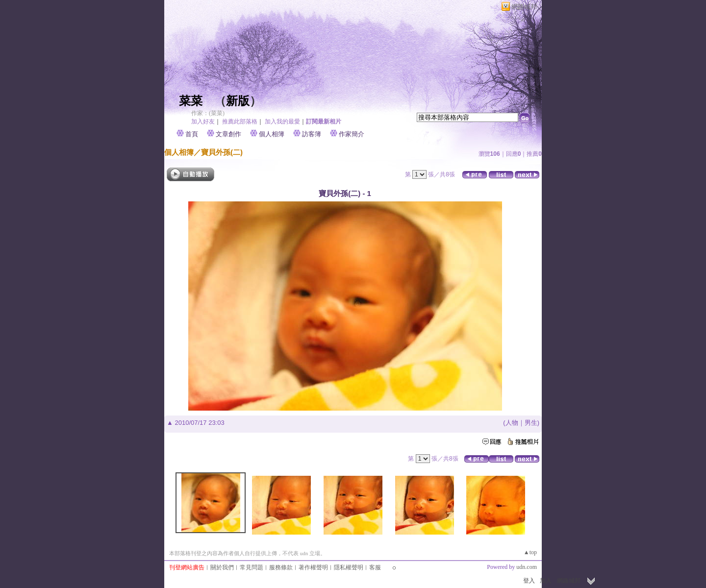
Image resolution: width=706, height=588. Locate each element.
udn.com (527, 567)
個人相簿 (272, 134)
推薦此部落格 (240, 122)
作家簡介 (352, 134)
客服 (375, 567)
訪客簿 (312, 134)
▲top (530, 552)
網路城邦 (524, 7)
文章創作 (228, 134)
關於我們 (222, 567)
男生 (531, 423)
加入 (546, 581)
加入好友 (203, 122)
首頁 (192, 134)
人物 (512, 423)
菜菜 (191, 101)
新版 (238, 101)
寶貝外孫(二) (222, 152)
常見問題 (252, 567)
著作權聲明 (313, 567)
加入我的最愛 (282, 122)
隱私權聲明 (349, 567)
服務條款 (281, 567)
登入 (529, 581)
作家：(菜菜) (208, 113)
